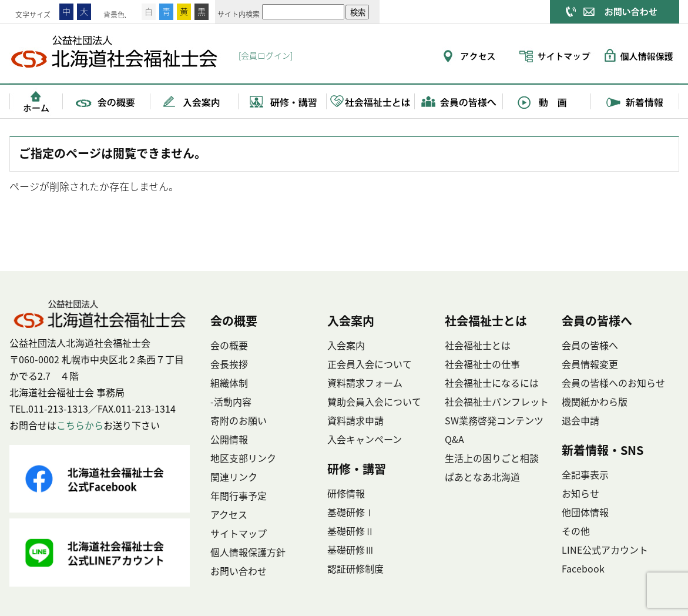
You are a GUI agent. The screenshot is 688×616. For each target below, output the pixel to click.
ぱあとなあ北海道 (482, 477)
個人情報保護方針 (248, 552)
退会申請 (580, 420)
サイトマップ (239, 533)
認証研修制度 (355, 568)
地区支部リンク (243, 458)
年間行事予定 (239, 496)
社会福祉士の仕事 (482, 364)
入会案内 (194, 101)
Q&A (454, 439)
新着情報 (635, 101)
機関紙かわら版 (595, 401)
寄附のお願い (239, 420)
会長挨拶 (229, 364)
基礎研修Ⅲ (351, 550)
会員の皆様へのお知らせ (613, 383)
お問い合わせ (239, 571)
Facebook (583, 568)
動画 (547, 101)
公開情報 (229, 439)
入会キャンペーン (365, 439)
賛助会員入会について (374, 401)
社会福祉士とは (371, 101)
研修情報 (346, 493)
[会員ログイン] (266, 55)
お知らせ (580, 493)
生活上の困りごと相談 (492, 458)
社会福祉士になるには (492, 383)
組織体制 (229, 383)
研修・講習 (283, 101)
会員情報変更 (590, 364)
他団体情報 (585, 512)
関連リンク (234, 477)
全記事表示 (585, 474)
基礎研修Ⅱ (351, 531)
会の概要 (106, 101)
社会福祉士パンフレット (497, 401)
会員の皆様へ (459, 101)
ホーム (36, 101)
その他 (576, 531)
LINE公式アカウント (605, 550)
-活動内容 (231, 401)
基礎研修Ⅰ (351, 512)
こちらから (80, 425)
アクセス (229, 514)
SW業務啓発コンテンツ (494, 420)
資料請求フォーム (365, 383)
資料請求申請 (355, 420)
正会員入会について (370, 364)
